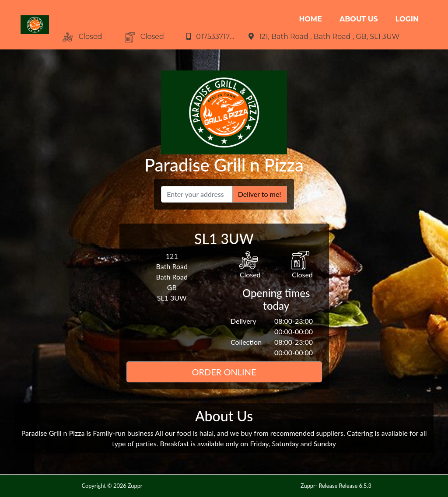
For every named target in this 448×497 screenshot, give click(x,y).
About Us (359, 19)
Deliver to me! (260, 194)
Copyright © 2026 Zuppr (112, 486)
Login (407, 19)
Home (310, 19)
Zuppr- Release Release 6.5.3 (336, 486)
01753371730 (218, 37)
